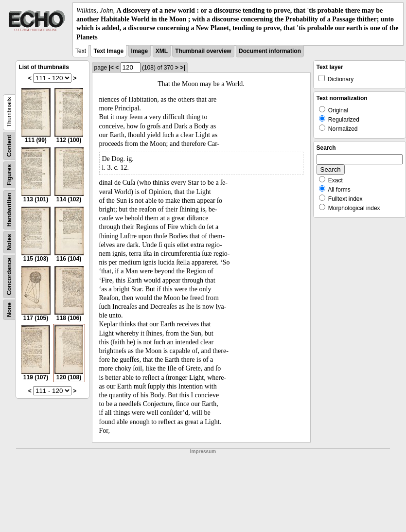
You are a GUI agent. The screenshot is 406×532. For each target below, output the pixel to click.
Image (140, 51)
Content (9, 146)
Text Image (108, 51)
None (9, 310)
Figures (9, 175)
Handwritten (9, 209)
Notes (9, 242)
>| (182, 68)
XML (162, 51)
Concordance (9, 276)
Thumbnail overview (203, 51)
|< (111, 68)
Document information (270, 51)
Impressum (203, 452)
